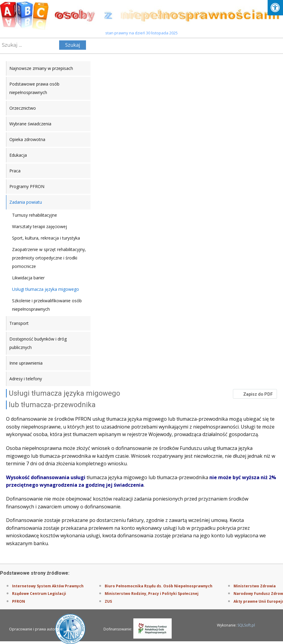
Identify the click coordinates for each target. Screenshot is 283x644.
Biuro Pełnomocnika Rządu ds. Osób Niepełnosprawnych (159, 586)
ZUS (108, 601)
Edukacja (18, 155)
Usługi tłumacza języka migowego (46, 289)
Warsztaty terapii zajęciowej (40, 226)
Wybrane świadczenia (30, 124)
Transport (19, 323)
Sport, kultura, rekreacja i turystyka (46, 238)
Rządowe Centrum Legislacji (39, 594)
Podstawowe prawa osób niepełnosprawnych (34, 88)
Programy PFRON (27, 186)
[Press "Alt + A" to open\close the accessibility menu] (275, 8)
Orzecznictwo (23, 108)
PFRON (19, 601)
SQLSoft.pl (246, 625)
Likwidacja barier (28, 278)
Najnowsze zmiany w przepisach (41, 68)
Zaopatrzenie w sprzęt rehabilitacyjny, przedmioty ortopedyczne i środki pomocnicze (49, 258)
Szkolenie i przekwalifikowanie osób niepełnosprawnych (47, 305)
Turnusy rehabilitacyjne (35, 215)
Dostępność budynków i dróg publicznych (38, 343)
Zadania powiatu (26, 202)
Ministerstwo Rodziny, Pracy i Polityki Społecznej (152, 594)
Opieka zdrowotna (27, 139)
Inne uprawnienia (26, 363)
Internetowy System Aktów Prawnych (48, 586)
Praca (15, 171)
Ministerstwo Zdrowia (255, 586)
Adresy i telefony (26, 379)
